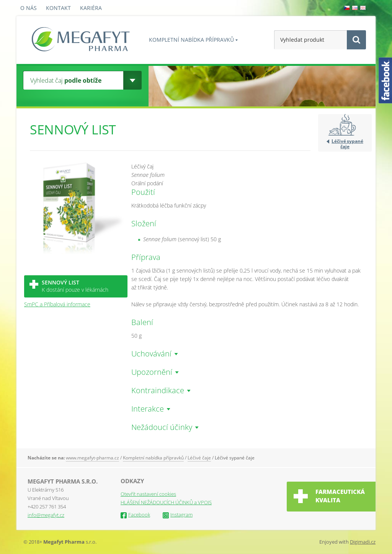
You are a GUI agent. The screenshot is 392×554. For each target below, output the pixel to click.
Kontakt (58, 8)
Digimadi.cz (363, 542)
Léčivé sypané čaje (347, 144)
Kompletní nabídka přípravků (191, 40)
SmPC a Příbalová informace (57, 304)
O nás (29, 8)
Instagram (178, 515)
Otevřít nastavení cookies (148, 494)
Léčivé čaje (199, 458)
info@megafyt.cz (46, 515)
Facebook (135, 515)
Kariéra (91, 8)
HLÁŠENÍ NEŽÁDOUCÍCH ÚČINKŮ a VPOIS (166, 502)
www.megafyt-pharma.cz (92, 458)
